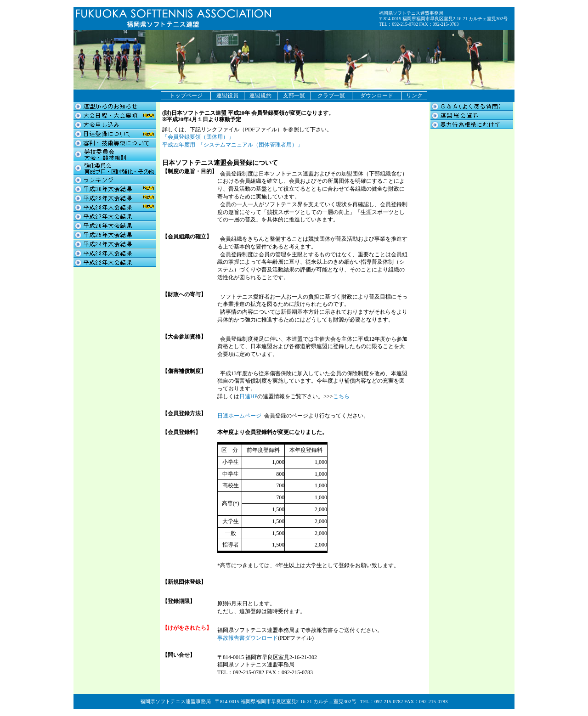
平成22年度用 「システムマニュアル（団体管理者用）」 (232, 145)
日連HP (248, 396)
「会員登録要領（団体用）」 (198, 137)
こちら (341, 396)
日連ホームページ (239, 416)
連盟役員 (227, 96)
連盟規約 (260, 96)
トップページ (186, 96)
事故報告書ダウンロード (248, 638)
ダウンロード (377, 96)
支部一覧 (294, 96)
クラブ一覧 (331, 96)
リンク (414, 96)
